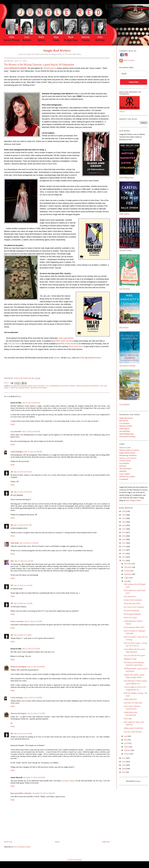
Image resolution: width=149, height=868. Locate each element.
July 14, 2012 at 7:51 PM (36, 713)
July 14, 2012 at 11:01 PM (23, 733)
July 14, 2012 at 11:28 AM (29, 543)
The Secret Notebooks (132, 610)
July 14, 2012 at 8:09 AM (31, 403)
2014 (124, 553)
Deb (12, 561)
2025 (124, 515)
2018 (124, 539)
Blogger (138, 781)
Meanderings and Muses (128, 455)
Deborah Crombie (126, 250)
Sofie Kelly (15, 543)
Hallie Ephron (124, 214)
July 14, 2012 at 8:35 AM (31, 431)
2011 (124, 758)
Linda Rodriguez (17, 452)
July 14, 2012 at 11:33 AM (23, 603)
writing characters (20, 388)
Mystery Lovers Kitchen (128, 458)
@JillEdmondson (94, 358)
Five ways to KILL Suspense (134, 607)
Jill (12, 472)
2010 (124, 762)
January (127, 754)
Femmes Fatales (125, 461)
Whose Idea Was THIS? (132, 603)
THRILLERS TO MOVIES (133, 728)
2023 (124, 522)
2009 (124, 765)
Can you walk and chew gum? (134, 655)
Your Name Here (130, 596)
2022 (124, 525)
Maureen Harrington (18, 667)
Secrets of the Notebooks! (133, 600)
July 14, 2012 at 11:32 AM (24, 561)
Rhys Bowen (124, 328)
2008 (124, 769)
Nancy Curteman (17, 621)
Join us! (122, 111)
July (126, 581)
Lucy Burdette (16, 431)
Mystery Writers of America (129, 450)
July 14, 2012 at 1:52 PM (33, 621)
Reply (13, 424)
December (128, 564)
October (127, 571)
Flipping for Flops (130, 659)
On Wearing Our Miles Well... (134, 627)
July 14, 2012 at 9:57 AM (23, 525)
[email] (134, 74)
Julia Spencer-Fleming (127, 436)
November (128, 567)
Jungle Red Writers (57, 50)
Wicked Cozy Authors (127, 476)
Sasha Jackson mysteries (87, 386)
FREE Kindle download (64, 341)
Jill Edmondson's (50, 68)
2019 (124, 536)
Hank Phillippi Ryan (127, 178)
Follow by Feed (129, 60)
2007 (124, 772)
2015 (124, 550)
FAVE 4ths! (128, 719)
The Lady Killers (125, 469)
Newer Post (8, 842)
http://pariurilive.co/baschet (21, 793)
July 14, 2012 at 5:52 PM (31, 649)
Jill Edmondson (53, 386)
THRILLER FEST (130, 699)
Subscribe (134, 82)
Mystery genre (68, 386)
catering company (69, 781)
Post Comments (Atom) (22, 847)
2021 (124, 529)
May (126, 740)
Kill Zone (123, 466)
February (128, 750)
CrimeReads (124, 479)
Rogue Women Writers (127, 453)
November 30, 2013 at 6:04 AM (43, 793)
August (127, 578)
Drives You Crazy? (130, 618)
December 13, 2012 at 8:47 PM (34, 777)
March (127, 747)
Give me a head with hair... (133, 732)
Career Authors (125, 474)
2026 (124, 511)
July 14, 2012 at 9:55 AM (23, 492)
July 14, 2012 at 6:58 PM (36, 667)
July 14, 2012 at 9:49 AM (33, 452)
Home (57, 842)
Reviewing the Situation (132, 614)
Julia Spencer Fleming (127, 366)
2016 (124, 546)
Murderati (123, 471)
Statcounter (74, 860)
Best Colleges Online (133, 500)
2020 (124, 532)
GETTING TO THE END (133, 703)
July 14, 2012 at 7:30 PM (33, 698)
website (57, 358)
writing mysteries (39, 388)
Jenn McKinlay (125, 289)
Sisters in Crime (125, 448)
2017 (124, 543)
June (126, 736)
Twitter (82, 358)
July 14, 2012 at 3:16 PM (22, 635)
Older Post (106, 842)
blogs (69, 358)
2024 (124, 518)
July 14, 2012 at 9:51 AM (23, 472)
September (128, 574)
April (126, 743)
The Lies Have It (14, 344)
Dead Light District (66, 338)
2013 (124, 557)
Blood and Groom (76, 346)
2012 (124, 560)
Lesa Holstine (124, 463)
